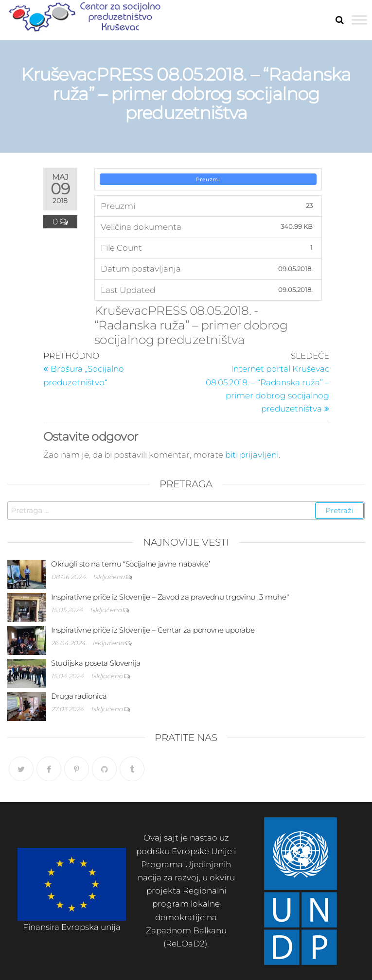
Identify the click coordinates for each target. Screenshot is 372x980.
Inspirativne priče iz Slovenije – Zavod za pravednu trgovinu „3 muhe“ (170, 597)
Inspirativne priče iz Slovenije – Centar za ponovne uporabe (153, 630)
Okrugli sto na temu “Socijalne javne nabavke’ (131, 564)
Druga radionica (79, 696)
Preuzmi (208, 180)
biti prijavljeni (252, 455)
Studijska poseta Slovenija (96, 663)
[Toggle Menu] (359, 20)
